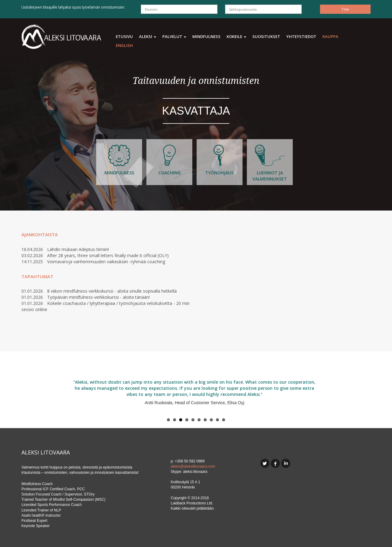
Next (363, 397)
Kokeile (236, 36)
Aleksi (148, 36)
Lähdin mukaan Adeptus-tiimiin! (78, 249)
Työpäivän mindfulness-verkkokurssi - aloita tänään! (98, 297)
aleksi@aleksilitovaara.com (193, 466)
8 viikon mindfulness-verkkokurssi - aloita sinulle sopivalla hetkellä (112, 291)
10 (224, 420)
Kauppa (330, 36)
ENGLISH (124, 45)
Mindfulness (206, 36)
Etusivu (124, 36)
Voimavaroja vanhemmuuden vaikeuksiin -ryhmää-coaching (106, 262)
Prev (29, 397)
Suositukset (266, 36)
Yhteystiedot (301, 36)
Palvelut (174, 36)
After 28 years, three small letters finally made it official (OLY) (108, 255)
